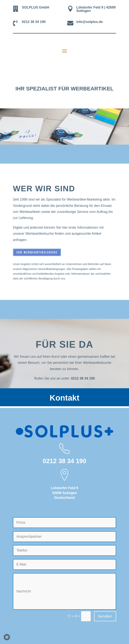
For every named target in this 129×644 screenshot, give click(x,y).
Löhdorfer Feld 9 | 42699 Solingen (96, 9)
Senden (105, 616)
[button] (7, 637)
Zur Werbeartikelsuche (37, 252)
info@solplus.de (89, 22)
